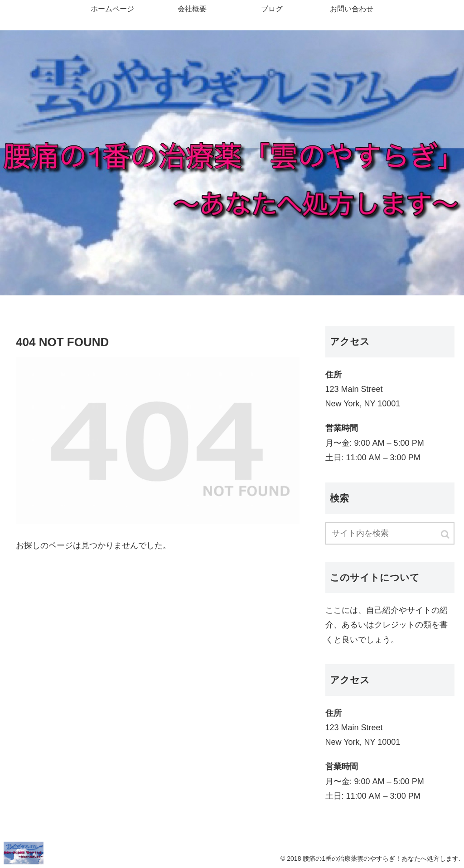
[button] (446, 534)
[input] (390, 533)
